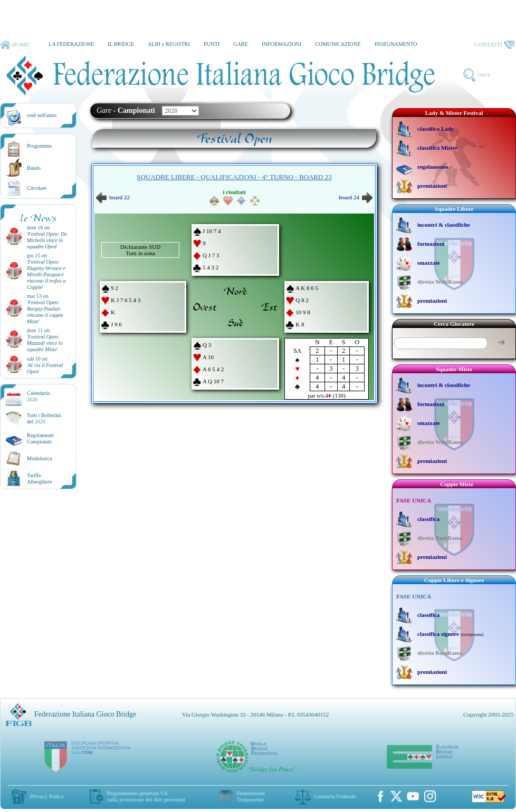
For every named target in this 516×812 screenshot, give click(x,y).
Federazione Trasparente (251, 796)
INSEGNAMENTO (396, 44)
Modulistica (40, 458)
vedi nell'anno (42, 115)
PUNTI (212, 44)
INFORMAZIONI (281, 44)
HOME (15, 45)
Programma (39, 146)
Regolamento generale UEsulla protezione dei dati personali (146, 796)
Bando (34, 168)
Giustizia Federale (335, 796)
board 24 (356, 197)
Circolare (37, 188)
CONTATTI (494, 45)
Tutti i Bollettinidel (44, 418)
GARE (241, 44)
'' (47, 240)
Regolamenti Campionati (40, 438)
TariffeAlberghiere (40, 478)
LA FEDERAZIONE (71, 44)
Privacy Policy (47, 796)
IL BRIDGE (121, 44)
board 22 (113, 197)
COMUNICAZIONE (338, 44)
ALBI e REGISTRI (169, 44)
